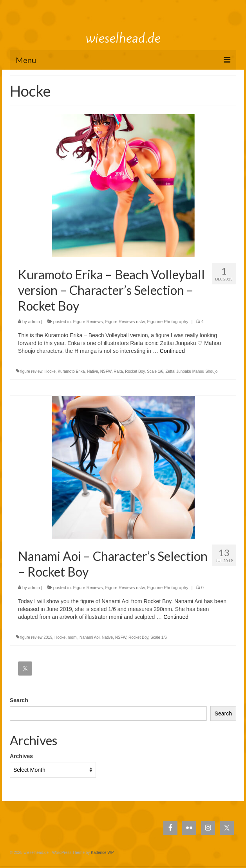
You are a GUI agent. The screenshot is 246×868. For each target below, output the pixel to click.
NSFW (106, 371)
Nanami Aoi (90, 637)
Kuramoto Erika (71, 371)
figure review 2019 (36, 637)
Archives (21, 756)
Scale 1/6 (155, 371)
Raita (118, 371)
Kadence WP (102, 853)
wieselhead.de (123, 38)
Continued (172, 351)
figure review (31, 371)
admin (34, 322)
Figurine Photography (167, 322)
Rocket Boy (135, 371)
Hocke (50, 371)
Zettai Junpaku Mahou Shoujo (191, 371)
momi (72, 637)
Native (92, 371)
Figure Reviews (88, 322)
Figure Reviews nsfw (125, 322)
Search (19, 700)
